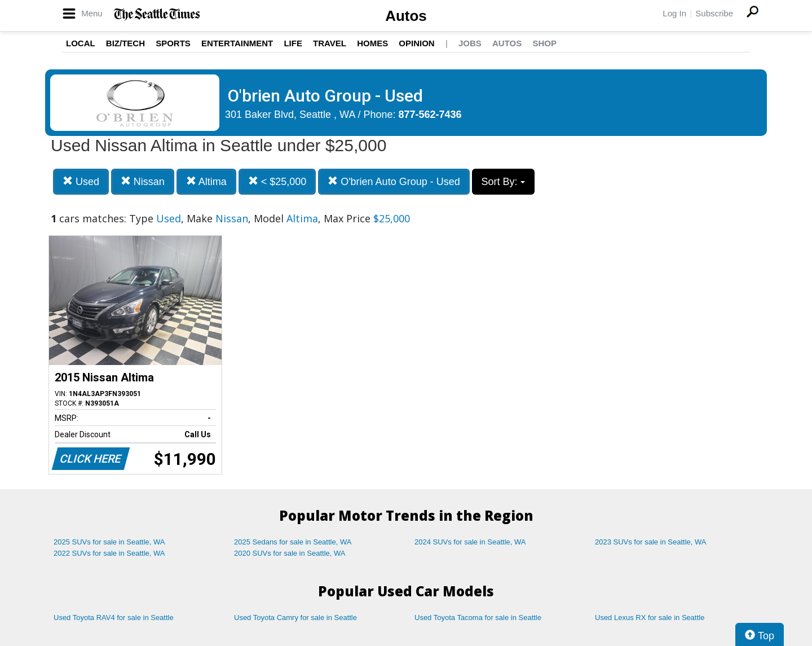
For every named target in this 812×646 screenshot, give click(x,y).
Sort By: (503, 182)
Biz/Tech (125, 43)
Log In (674, 13)
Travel (330, 43)
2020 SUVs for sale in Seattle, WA (290, 553)
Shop (544, 43)
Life (293, 43)
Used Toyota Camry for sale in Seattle (295, 618)
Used (81, 181)
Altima (206, 181)
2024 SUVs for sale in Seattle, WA (470, 542)
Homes (372, 43)
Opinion (416, 43)
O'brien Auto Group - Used (394, 181)
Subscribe (714, 13)
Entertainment (237, 43)
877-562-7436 (430, 115)
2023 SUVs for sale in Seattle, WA (651, 542)
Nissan (143, 181)
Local (81, 43)
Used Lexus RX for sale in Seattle (650, 618)
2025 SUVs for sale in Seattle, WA (109, 542)
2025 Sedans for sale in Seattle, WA (293, 542)
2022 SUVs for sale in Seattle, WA (109, 553)
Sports (173, 43)
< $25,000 (277, 181)
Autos (406, 16)
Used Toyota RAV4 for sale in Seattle (114, 618)
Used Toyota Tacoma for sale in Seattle (478, 618)
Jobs (470, 43)
